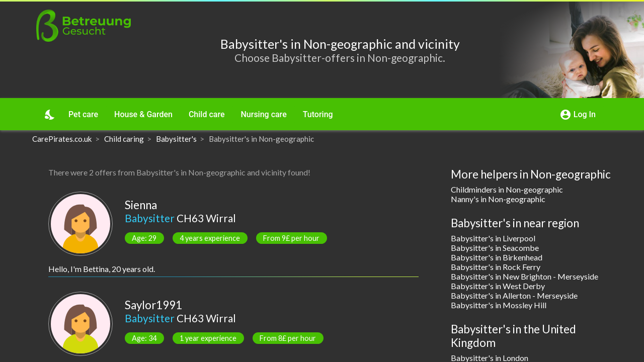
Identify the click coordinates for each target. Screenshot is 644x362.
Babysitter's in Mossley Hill (499, 305)
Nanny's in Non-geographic (498, 199)
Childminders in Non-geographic (507, 189)
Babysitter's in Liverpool (493, 238)
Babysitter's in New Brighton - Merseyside (525, 276)
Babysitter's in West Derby (498, 286)
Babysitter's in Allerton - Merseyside (514, 295)
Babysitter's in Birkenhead (497, 257)
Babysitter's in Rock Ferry (496, 267)
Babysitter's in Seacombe (495, 248)
